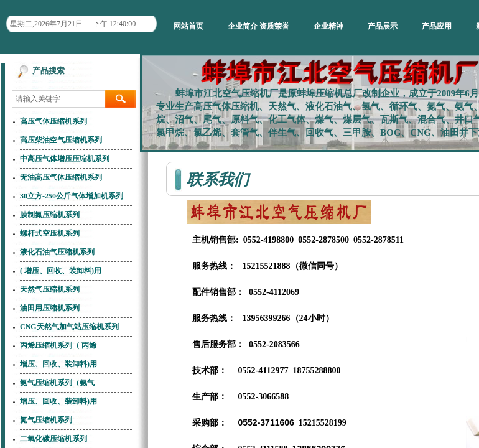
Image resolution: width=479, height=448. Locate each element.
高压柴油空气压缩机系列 (61, 140)
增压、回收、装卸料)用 (58, 364)
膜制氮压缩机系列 (50, 215)
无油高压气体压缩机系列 (61, 177)
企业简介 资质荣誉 (258, 26)
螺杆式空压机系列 (50, 233)
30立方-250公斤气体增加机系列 (72, 196)
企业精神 (328, 26)
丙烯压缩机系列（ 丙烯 (58, 345)
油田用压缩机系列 (50, 308)
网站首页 (188, 26)
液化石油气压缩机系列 (57, 252)
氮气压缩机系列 (46, 420)
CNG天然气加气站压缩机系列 (69, 327)
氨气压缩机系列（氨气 (57, 383)
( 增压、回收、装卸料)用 (61, 271)
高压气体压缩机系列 (53, 121)
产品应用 (437, 26)
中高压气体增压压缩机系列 (65, 159)
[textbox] (58, 99)
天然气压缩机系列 (50, 289)
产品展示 (383, 26)
